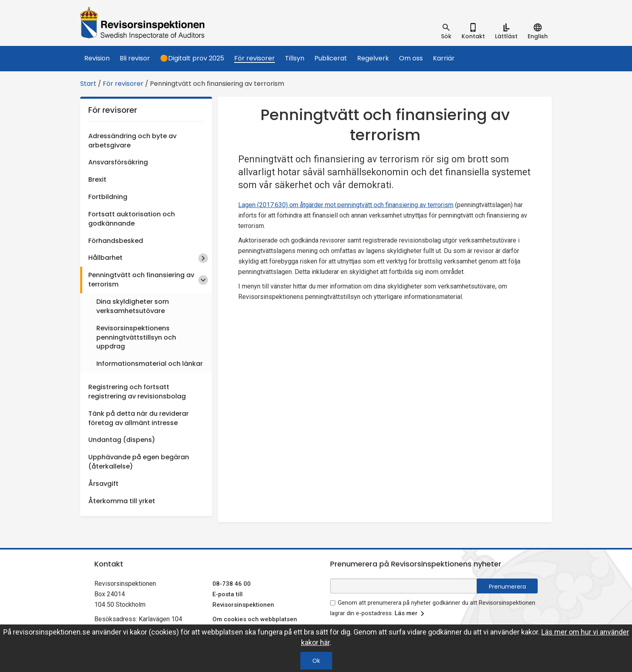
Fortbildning (108, 197)
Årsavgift (103, 484)
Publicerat (331, 58)
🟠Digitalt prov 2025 (192, 58)
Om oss (411, 58)
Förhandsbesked (116, 241)
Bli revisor (135, 58)
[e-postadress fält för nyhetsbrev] (403, 586)
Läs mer (411, 614)
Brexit (97, 179)
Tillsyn (295, 58)
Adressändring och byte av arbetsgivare (132, 141)
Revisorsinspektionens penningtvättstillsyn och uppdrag (136, 337)
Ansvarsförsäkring (118, 162)
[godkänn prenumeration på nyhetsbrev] (333, 603)
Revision (97, 58)
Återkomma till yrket (122, 501)
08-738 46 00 (232, 584)
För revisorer (255, 58)
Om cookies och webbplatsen (255, 619)
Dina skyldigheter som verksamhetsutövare (133, 306)
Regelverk (373, 58)
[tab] (446, 31)
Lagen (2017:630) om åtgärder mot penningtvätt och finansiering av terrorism (346, 205)
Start (88, 84)
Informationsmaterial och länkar (150, 364)
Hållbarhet (105, 258)
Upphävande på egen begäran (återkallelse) (139, 462)
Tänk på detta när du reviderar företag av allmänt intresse (138, 418)
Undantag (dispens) (122, 440)
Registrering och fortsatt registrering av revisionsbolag (137, 392)
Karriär (444, 58)
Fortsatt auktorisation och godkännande (132, 219)
